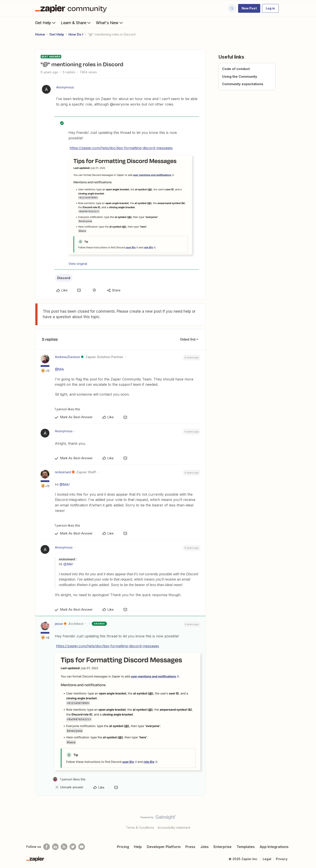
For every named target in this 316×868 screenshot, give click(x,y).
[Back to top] (307, 821)
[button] (249, 8)
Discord (64, 278)
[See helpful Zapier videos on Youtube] (82, 847)
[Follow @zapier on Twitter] (73, 847)
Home (40, 34)
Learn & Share (76, 23)
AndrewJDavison (67, 357)
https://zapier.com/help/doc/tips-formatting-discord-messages (121, 148)
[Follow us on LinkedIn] (55, 847)
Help (138, 847)
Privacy (282, 859)
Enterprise (223, 847)
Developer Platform (164, 847)
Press (190, 847)
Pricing (123, 847)
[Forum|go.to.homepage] (72, 8)
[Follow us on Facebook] (47, 847)
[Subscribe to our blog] (64, 847)
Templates (246, 847)
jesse (59, 624)
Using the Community (240, 76)
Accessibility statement (174, 828)
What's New (110, 23)
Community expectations (243, 84)
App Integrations (274, 847)
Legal (267, 859)
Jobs (205, 847)
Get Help (46, 23)
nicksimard (63, 472)
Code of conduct (236, 69)
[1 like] (66, 409)
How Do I (76, 34)
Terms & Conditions (140, 828)
